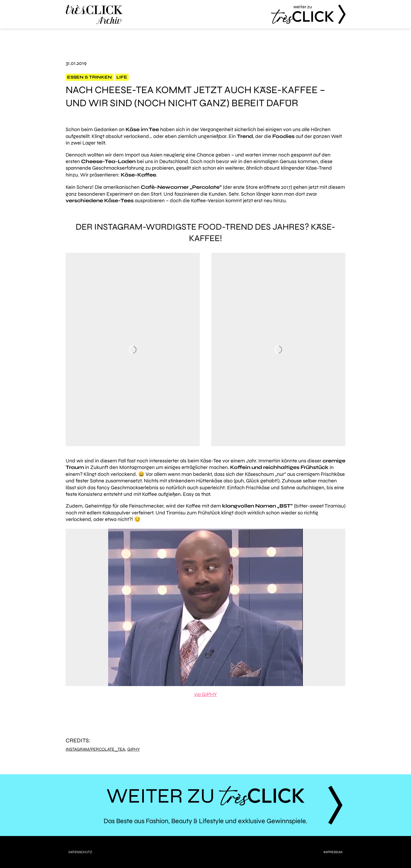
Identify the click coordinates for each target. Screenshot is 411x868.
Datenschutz (80, 852)
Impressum (333, 852)
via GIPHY (205, 694)
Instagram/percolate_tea (95, 749)
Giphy (134, 749)
